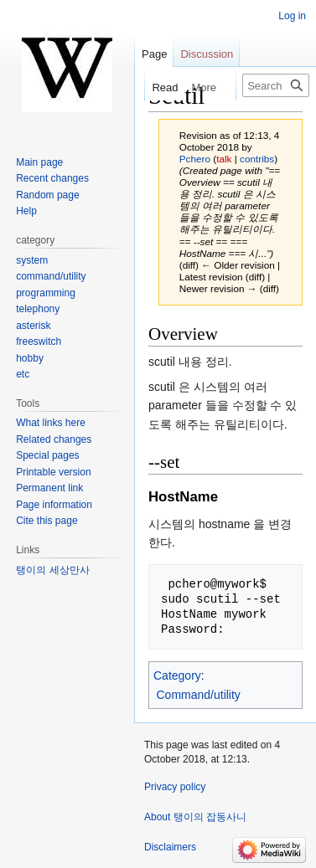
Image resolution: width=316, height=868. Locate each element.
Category (177, 675)
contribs (257, 159)
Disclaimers (170, 847)
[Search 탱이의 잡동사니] (276, 85)
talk (224, 159)
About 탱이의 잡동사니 (195, 817)
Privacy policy (175, 787)
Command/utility (199, 695)
